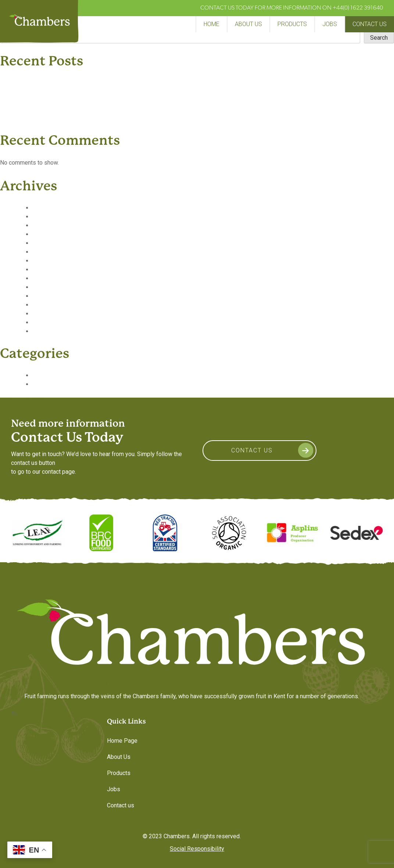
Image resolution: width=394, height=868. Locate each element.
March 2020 (48, 225)
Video (40, 384)
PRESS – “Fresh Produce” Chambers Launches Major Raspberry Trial (106, 83)
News (40, 375)
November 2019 (53, 252)
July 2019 (45, 278)
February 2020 (51, 234)
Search (379, 38)
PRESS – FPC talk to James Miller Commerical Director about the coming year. (118, 109)
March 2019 (48, 314)
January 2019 (50, 331)
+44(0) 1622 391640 (358, 8)
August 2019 (49, 270)
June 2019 (46, 287)
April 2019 (46, 305)
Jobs (330, 24)
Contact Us (252, 450)
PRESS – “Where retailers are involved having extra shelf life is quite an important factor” (132, 118)
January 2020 (50, 243)
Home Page (122, 741)
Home (212, 24)
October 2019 (50, 261)
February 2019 (51, 322)
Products (292, 24)
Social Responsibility (197, 849)
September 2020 (54, 208)
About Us (248, 24)
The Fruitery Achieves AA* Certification (67, 92)
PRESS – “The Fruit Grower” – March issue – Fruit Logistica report (103, 101)
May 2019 (45, 296)
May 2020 (45, 217)
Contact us (370, 24)
